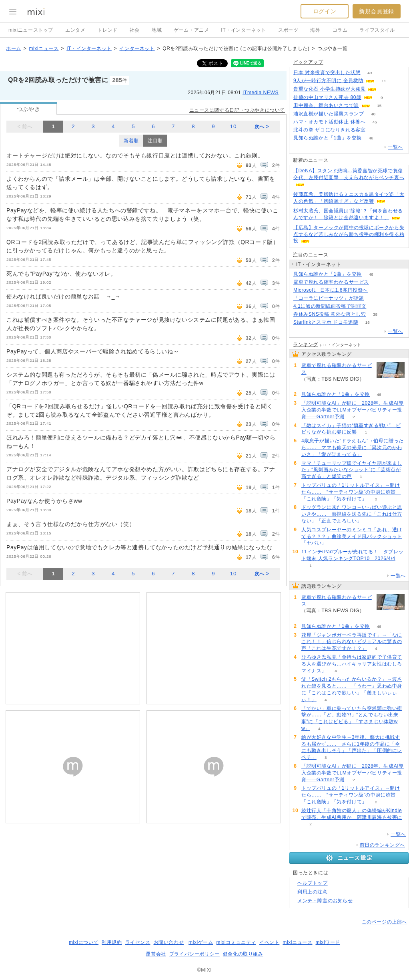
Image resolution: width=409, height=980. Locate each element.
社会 (135, 30)
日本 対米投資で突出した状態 (327, 73)
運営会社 (156, 954)
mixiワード (328, 942)
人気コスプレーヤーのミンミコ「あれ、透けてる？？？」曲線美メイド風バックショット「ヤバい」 (352, 536)
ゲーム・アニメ (191, 30)
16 (368, 322)
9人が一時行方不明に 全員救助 (328, 81)
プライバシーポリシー (194, 954)
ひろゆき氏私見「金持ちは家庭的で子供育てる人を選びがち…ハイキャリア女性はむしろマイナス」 (352, 664)
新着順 (131, 141)
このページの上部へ (384, 922)
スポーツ (288, 30)
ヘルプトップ (313, 883)
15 (379, 106)
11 (384, 81)
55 (386, 89)
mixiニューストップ (31, 30)
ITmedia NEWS (261, 93)
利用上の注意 (313, 892)
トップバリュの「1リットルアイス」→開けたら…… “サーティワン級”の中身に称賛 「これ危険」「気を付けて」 (351, 492)
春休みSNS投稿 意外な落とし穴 (330, 314)
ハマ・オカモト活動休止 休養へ (329, 122)
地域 (157, 30)
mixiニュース (44, 48)
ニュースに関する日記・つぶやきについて (237, 110)
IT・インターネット (244, 30)
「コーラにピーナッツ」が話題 (329, 298)
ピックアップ (308, 62)
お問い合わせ (169, 942)
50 (375, 130)
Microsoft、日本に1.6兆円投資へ (331, 290)
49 (370, 73)
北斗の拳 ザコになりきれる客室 (329, 130)
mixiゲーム (201, 942)
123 (376, 306)
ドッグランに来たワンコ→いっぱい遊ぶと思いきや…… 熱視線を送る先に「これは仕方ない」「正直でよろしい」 (352, 514)
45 (375, 122)
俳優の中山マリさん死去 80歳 (327, 97)
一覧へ (395, 147)
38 (375, 314)
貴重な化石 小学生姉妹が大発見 (329, 89)
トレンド (107, 30)
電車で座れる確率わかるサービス (331, 282)
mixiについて (84, 942)
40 (373, 114)
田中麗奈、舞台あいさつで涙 (326, 105)
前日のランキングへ (382, 845)
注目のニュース (311, 255)
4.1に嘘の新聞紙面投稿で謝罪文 (330, 306)
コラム (340, 30)
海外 (315, 30)
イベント (269, 942)
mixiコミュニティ (236, 942)
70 (377, 290)
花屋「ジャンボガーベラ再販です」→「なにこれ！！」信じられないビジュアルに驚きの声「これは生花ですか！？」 (352, 642)
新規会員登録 (377, 11)
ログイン (325, 11)
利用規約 (112, 942)
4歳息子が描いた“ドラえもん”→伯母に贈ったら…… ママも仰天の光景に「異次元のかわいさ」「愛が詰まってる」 (353, 448)
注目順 (155, 141)
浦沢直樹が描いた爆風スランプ (329, 114)
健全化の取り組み (243, 954)
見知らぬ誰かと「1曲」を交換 (328, 138)
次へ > (262, 127)
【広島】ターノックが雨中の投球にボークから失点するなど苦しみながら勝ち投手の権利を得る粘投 (349, 234)
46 (371, 138)
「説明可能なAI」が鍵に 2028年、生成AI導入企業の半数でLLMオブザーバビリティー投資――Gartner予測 (353, 410)
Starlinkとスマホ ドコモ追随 (326, 322)
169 (373, 298)
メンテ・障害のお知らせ (325, 901)
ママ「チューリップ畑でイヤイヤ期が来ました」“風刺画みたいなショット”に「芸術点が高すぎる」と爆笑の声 (352, 470)
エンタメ (75, 30)
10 (233, 126)
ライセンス (138, 942)
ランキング (306, 345)
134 (378, 282)
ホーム (14, 48)
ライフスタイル (377, 30)
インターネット (137, 48)
